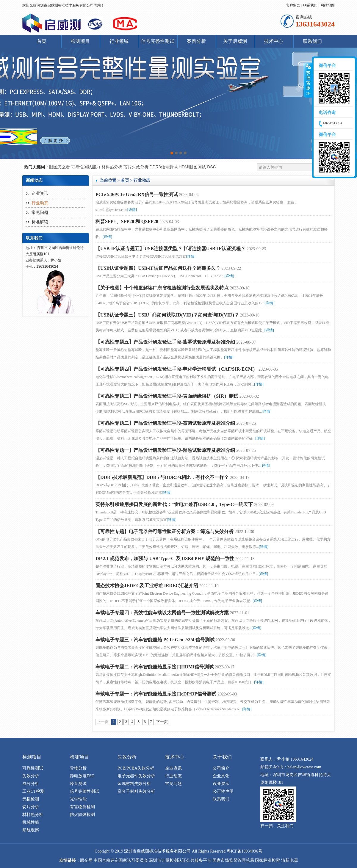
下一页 (162, 722)
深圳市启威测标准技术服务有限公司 (65, 5)
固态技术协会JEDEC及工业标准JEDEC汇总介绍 (147, 586)
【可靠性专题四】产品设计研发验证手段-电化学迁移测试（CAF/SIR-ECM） (176, 369)
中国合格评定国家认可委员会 (121, 860)
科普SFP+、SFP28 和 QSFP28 (127, 221)
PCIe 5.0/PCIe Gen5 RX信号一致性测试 (137, 194)
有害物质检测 (82, 807)
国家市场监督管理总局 (233, 860)
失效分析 (31, 776)
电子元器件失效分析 (136, 776)
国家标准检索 (267, 860)
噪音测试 (78, 784)
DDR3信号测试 (164, 167)
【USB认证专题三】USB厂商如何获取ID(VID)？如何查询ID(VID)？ (167, 315)
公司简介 (221, 768)
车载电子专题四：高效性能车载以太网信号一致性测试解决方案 (162, 613)
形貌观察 (31, 830)
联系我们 (310, 5)
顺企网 (86, 860)
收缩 (308, 80)
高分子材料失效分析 (136, 791)
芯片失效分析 (137, 167)
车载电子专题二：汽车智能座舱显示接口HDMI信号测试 (155, 667)
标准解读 (40, 222)
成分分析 (31, 784)
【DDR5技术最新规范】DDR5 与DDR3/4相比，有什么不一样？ (162, 477)
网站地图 (328, 5)
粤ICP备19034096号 (245, 851)
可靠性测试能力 (86, 167)
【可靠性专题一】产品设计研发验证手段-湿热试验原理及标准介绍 (165, 450)
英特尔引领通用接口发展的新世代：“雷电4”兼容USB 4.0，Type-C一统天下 (174, 504)
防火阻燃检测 (82, 815)
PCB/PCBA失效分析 (136, 768)
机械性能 (31, 822)
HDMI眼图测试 (193, 167)
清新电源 (289, 860)
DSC (212, 167)
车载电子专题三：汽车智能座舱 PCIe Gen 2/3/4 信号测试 (155, 640)
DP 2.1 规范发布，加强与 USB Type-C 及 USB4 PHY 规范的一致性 (165, 558)
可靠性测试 (33, 768)
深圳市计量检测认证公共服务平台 (180, 860)
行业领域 (119, 41)
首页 (42, 41)
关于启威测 (235, 41)
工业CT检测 (33, 791)
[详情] (132, 210)
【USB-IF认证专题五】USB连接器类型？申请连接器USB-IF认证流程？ (170, 249)
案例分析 (196, 41)
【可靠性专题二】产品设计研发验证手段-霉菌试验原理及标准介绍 (165, 423)
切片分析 (31, 807)
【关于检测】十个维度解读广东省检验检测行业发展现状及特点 (162, 288)
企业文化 (221, 776)
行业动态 (40, 203)
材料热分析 (112, 167)
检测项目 (80, 41)
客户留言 (293, 5)
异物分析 (78, 768)
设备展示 (221, 784)
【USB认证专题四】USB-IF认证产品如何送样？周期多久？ (158, 268)
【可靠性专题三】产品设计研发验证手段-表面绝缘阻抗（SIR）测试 (167, 396)
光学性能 (78, 799)
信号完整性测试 (158, 41)
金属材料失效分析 (134, 784)
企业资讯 (40, 194)
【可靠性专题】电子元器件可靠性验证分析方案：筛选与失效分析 (165, 531)
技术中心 (274, 41)
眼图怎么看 (60, 167)
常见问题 (40, 213)
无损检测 (31, 799)
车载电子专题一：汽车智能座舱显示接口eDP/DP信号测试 (156, 694)
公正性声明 (223, 791)
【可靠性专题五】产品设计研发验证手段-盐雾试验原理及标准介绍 (165, 342)
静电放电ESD (82, 776)
